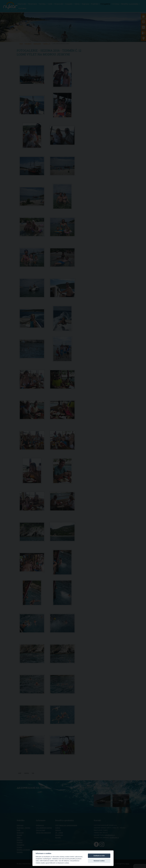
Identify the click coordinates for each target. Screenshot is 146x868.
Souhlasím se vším (99, 856)
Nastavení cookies (99, 861)
